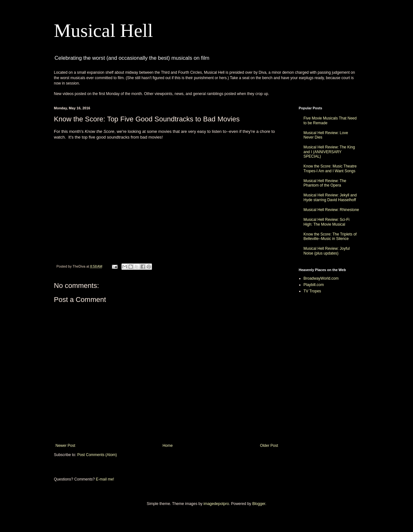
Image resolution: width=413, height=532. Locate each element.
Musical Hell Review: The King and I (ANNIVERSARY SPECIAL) (329, 152)
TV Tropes (312, 291)
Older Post (269, 446)
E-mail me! (105, 479)
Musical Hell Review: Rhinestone (331, 210)
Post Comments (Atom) (97, 455)
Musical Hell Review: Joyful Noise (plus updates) (327, 251)
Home (168, 446)
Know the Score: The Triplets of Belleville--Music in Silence (330, 236)
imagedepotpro (216, 504)
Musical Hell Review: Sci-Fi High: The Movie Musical (327, 222)
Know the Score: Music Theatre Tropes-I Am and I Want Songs (330, 168)
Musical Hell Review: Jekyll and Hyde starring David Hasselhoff (330, 197)
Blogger (259, 504)
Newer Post (65, 446)
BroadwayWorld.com (321, 278)
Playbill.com (314, 285)
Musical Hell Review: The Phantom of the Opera (325, 183)
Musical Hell (104, 31)
